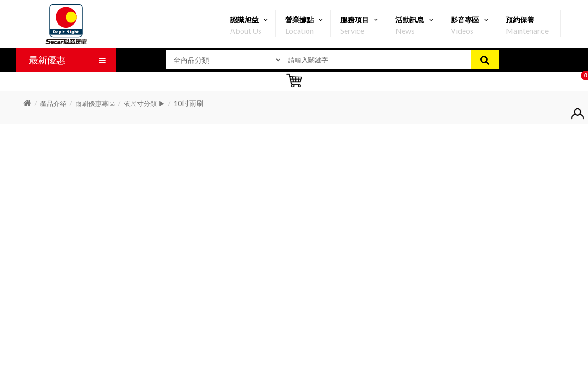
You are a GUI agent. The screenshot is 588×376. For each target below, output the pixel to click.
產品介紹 (53, 103)
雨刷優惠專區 (95, 103)
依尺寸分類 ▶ (144, 103)
